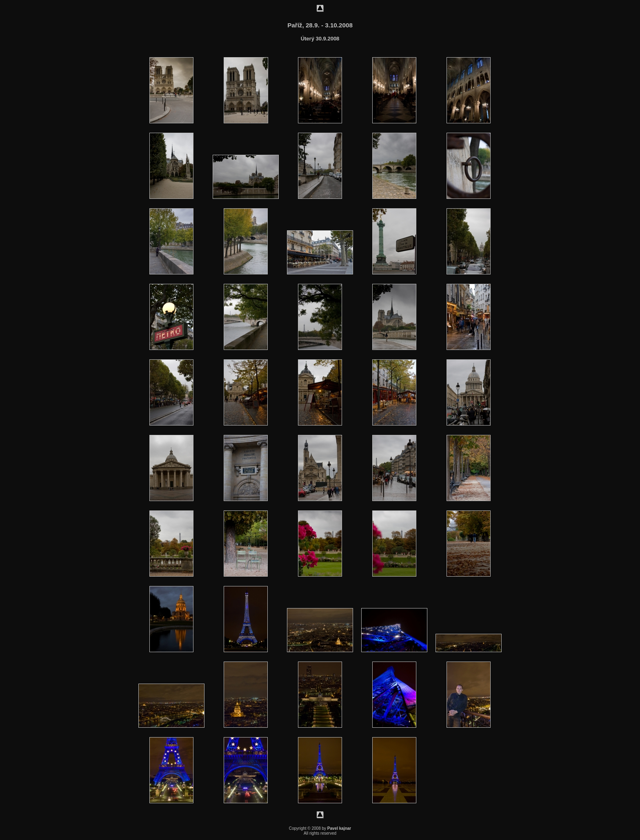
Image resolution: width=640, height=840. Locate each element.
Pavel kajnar (339, 828)
